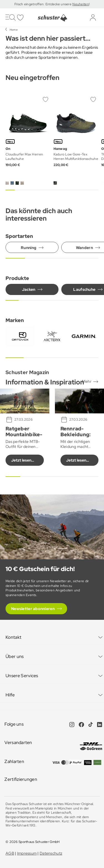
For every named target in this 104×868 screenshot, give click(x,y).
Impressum (27, 853)
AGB (10, 853)
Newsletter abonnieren (33, 609)
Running (29, 248)
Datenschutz (51, 853)
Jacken (29, 289)
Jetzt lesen (21, 460)
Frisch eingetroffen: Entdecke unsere (43, 4)
